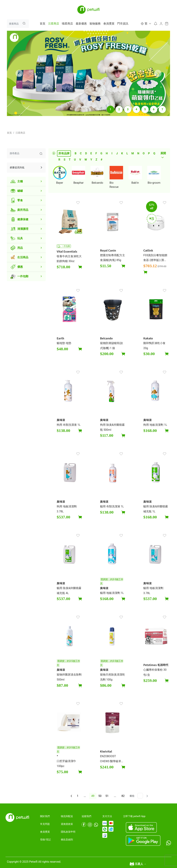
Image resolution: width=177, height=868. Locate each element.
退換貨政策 (67, 824)
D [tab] (86, 153)
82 (123, 796)
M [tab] (133, 153)
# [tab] (102, 160)
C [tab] (81, 153)
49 (93, 796)
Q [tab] (154, 153)
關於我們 (45, 816)
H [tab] (107, 153)
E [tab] (91, 153)
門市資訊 (123, 24)
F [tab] (96, 153)
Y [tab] (91, 160)
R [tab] (59, 160)
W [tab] (86, 160)
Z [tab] (96, 160)
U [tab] (75, 160)
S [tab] (64, 160)
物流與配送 (67, 816)
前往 (132, 796)
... (85, 796)
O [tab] (144, 153)
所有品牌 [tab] (64, 153)
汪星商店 (54, 24)
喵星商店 (67, 24)
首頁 (43, 24)
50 (100, 796)
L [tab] (127, 153)
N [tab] (138, 153)
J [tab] (117, 153)
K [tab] (122, 153)
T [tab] (70, 160)
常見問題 (45, 824)
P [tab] (149, 153)
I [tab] (112, 153)
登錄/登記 (45, 840)
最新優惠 (81, 24)
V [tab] (80, 160)
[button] (146, 24)
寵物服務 (95, 24)
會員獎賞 (109, 24)
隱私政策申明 (68, 832)
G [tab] (101, 153)
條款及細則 (67, 840)
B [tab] (76, 153)
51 (107, 796)
